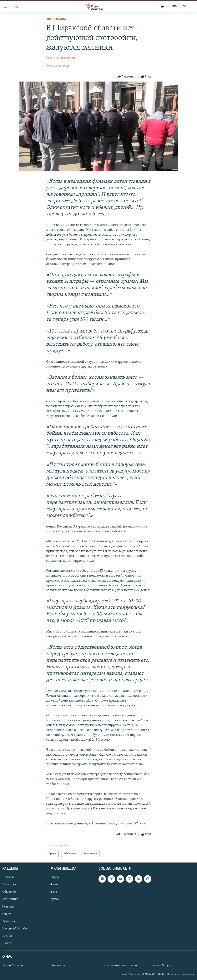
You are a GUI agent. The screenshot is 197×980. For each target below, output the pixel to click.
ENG (174, 7)
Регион (7, 936)
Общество (9, 892)
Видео (55, 877)
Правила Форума (161, 965)
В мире (7, 943)
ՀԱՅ (185, 7)
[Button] (127, 77)
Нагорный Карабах (15, 929)
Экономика (56, 19)
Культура (8, 907)
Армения (9, 921)
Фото (54, 892)
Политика (9, 885)
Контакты (58, 965)
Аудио (55, 899)
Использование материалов (119, 965)
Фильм (55, 885)
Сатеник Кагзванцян (61, 58)
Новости (8, 877)
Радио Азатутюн (13, 965)
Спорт (6, 914)
